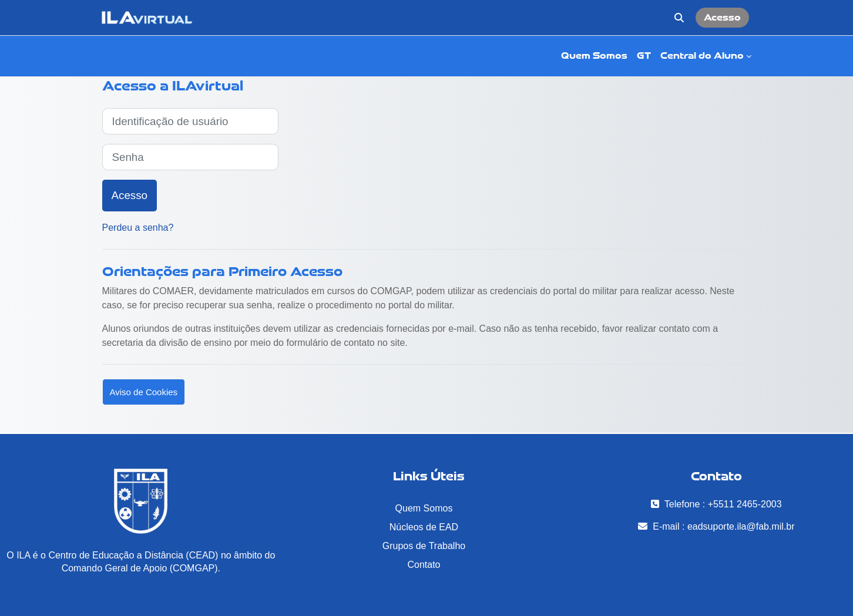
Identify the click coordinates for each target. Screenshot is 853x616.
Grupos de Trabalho (424, 546)
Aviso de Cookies (144, 392)
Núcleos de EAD (424, 527)
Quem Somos (424, 508)
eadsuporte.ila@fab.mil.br (741, 526)
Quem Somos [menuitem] (594, 55)
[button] (679, 18)
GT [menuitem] (644, 55)
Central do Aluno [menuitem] (702, 55)
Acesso (722, 17)
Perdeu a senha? (138, 228)
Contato (424, 565)
